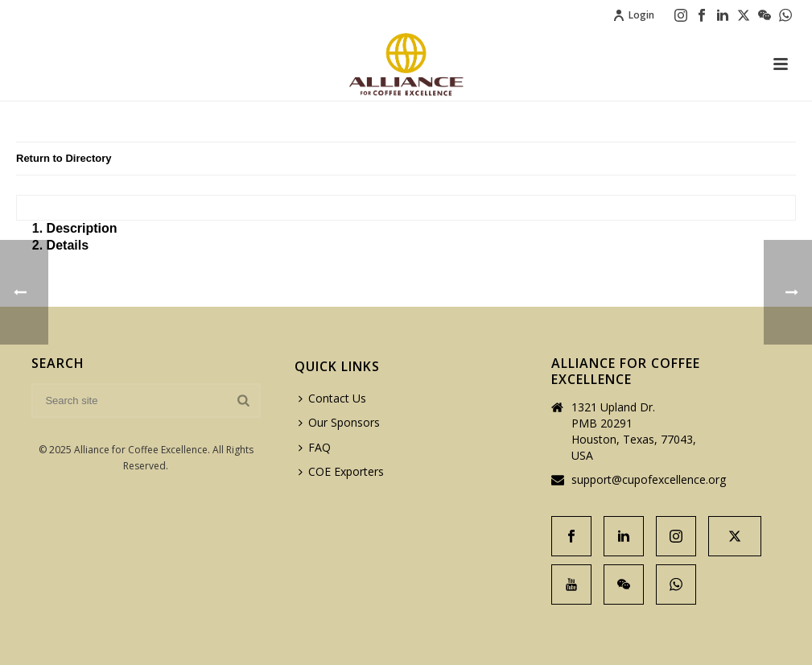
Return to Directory (64, 158)
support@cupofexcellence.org (649, 480)
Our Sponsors (339, 422)
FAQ (315, 447)
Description (82, 228)
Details (68, 245)
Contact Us (332, 398)
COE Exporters (341, 471)
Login (633, 15)
